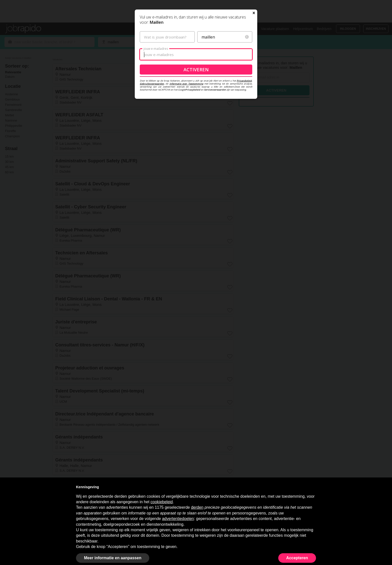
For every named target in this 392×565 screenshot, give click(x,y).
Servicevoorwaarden (215, 138)
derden (197, 507)
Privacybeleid (244, 129)
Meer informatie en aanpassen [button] (113, 558)
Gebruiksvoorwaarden (152, 132)
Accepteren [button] (297, 558)
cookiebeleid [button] (162, 502)
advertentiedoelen (178, 519)
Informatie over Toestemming (186, 132)
